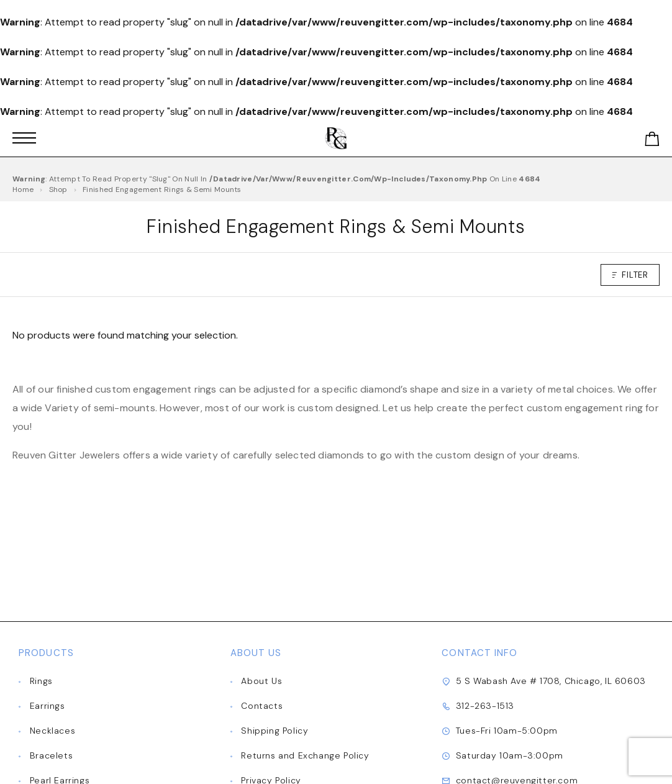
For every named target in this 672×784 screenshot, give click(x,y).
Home (23, 189)
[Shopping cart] (652, 141)
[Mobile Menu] (24, 138)
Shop (58, 189)
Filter (630, 275)
